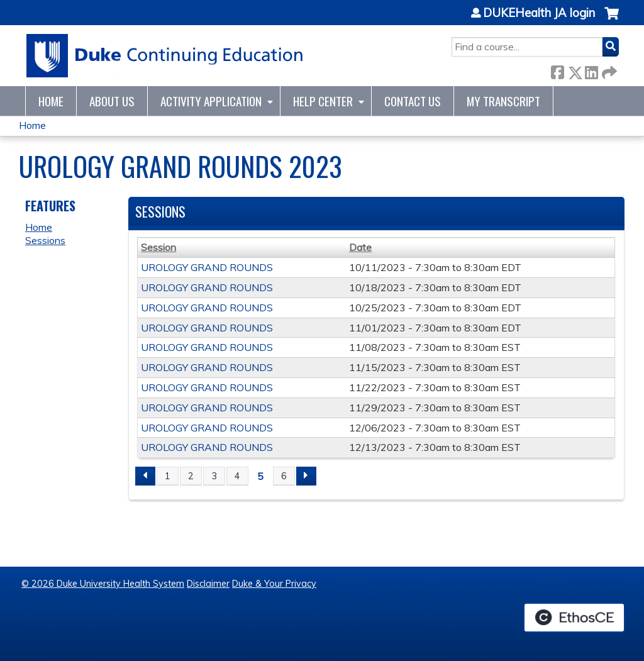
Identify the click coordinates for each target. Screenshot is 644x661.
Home (51, 101)
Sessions (45, 240)
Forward (608, 70)
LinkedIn (591, 70)
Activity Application (211, 101)
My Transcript (503, 101)
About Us (112, 101)
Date (360, 247)
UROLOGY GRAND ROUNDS (207, 267)
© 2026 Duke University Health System (103, 584)
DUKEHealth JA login (539, 13)
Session (158, 247)
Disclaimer (208, 584)
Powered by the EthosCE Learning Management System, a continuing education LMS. (574, 618)
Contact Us (413, 101)
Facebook (557, 70)
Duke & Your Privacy (274, 584)
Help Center (323, 101)
